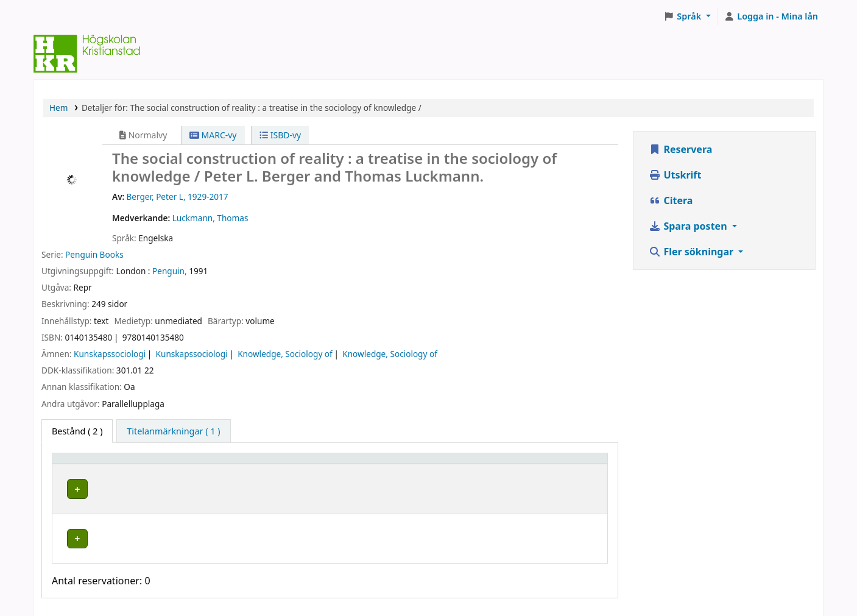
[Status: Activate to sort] (558, 464)
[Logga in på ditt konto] (771, 16)
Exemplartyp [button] (85, 464)
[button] (687, 16)
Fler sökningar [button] (692, 252)
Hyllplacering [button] (238, 464)
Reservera (680, 149)
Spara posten (689, 226)
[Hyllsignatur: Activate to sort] (434, 464)
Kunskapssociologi (110, 354)
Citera (671, 200)
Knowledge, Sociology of (285, 354)
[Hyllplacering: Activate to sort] (282, 464)
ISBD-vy (280, 135)
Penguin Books (94, 254)
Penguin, (170, 271)
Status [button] (528, 464)
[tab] (173, 431)
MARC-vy (213, 135)
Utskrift (675, 175)
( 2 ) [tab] (77, 431)
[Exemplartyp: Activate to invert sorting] (128, 464)
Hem (58, 108)
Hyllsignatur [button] (392, 464)
